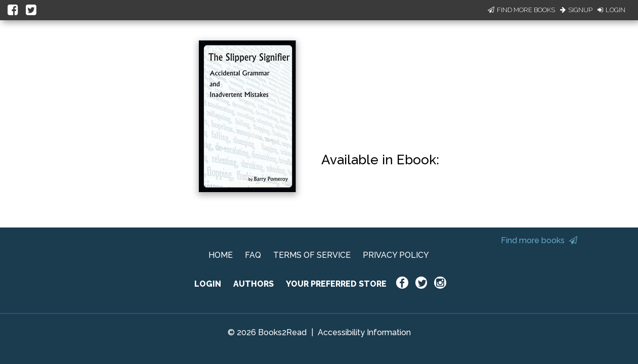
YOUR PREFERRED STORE (336, 284)
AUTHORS (253, 284)
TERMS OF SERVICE (312, 255)
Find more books (539, 240)
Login (611, 10)
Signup (576, 10)
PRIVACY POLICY (396, 255)
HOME (221, 255)
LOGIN (208, 284)
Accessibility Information (364, 332)
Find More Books (521, 10)
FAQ (253, 255)
